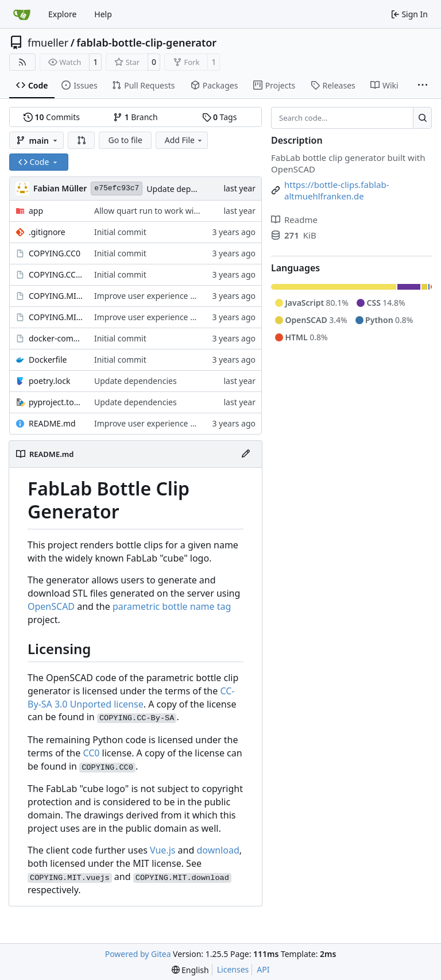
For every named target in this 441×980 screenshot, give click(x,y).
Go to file (125, 140)
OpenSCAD (51, 606)
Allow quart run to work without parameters (177, 211)
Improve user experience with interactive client (182, 296)
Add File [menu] (184, 140)
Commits (52, 117)
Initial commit (120, 232)
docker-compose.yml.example (56, 338)
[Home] (22, 14)
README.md (52, 423)
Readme (294, 220)
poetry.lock (49, 381)
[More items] (423, 86)
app (36, 211)
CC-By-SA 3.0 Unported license (131, 697)
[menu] (190, 970)
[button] (82, 140)
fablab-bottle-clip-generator (146, 43)
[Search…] (422, 118)
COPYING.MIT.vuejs (56, 317)
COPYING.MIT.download (56, 296)
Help (103, 14)
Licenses (233, 969)
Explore (62, 14)
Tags (220, 117)
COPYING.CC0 (55, 253)
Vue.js (163, 850)
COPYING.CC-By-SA (56, 274)
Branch (136, 117)
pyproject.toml (56, 402)
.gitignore (47, 232)
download (218, 850)
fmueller (48, 43)
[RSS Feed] (22, 62)
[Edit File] (246, 454)
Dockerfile (48, 360)
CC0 (91, 753)
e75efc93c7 (117, 188)
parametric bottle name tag (172, 606)
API (263, 969)
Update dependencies (188, 189)
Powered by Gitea (138, 954)
